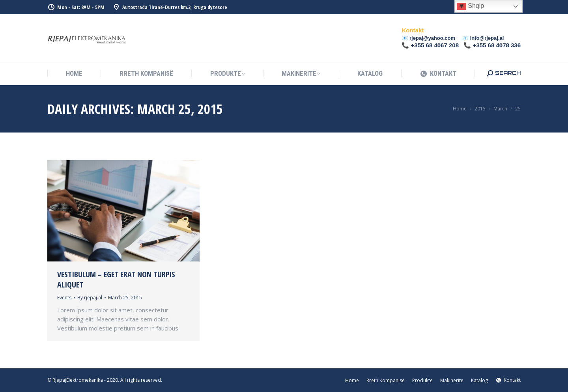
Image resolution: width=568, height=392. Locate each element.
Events (64, 298)
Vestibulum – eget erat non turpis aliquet (116, 279)
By (90, 298)
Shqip (470, 6)
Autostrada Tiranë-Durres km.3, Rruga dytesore (170, 7)
